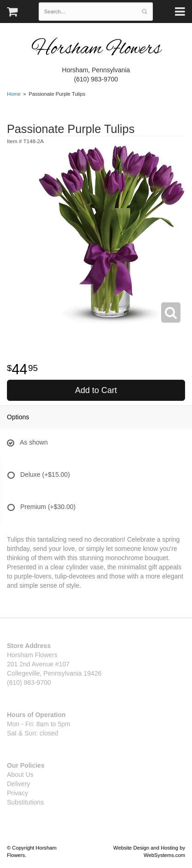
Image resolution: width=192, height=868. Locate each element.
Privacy (17, 793)
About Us (20, 775)
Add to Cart (96, 390)
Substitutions (25, 802)
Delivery (19, 784)
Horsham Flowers (96, 49)
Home (14, 94)
